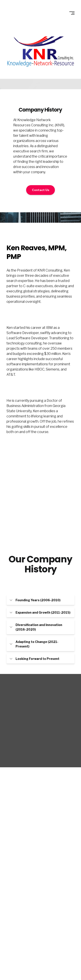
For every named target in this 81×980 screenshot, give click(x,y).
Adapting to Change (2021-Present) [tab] (34, 644)
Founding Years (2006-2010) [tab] (35, 600)
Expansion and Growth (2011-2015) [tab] (40, 612)
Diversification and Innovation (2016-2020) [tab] (36, 627)
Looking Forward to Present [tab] (35, 659)
